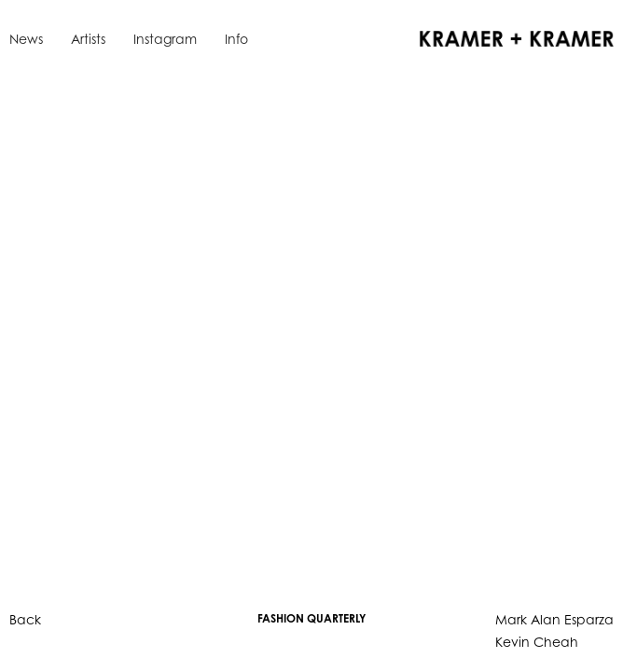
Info (236, 39)
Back (25, 619)
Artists (88, 39)
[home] (512, 37)
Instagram (165, 39)
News (26, 39)
